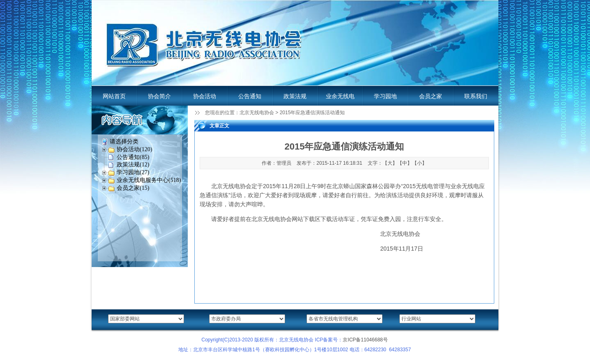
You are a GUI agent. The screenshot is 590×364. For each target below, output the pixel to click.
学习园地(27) (133, 172)
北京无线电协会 (257, 113)
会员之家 (431, 96)
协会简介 (159, 96)
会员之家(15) (133, 188)
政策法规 (295, 96)
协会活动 (205, 96)
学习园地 (385, 96)
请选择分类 (124, 142)
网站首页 (114, 96)
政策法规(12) (133, 165)
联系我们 (476, 96)
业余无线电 (340, 96)
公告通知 (250, 96)
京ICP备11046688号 (365, 340)
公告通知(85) (133, 157)
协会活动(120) (134, 149)
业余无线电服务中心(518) (149, 180)
